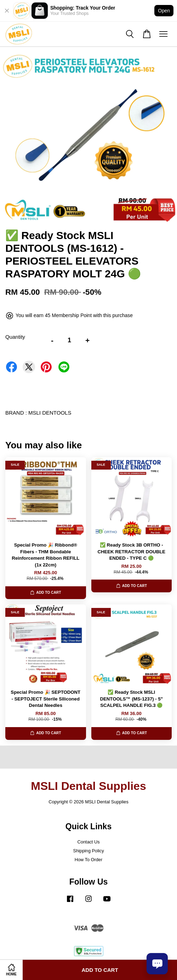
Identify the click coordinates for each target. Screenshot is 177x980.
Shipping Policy (88, 851)
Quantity (15, 337)
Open (164, 11)
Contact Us (88, 842)
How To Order (88, 860)
